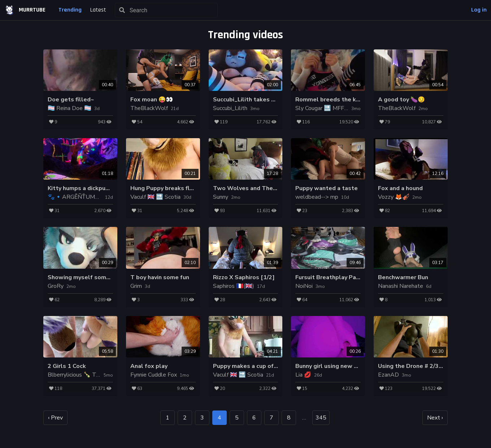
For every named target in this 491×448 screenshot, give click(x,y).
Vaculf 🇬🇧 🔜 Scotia (155, 197)
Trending (70, 10)
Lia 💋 (303, 375)
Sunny (221, 197)
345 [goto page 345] (321, 418)
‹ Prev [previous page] (55, 418)
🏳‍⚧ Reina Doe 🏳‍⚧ (69, 108)
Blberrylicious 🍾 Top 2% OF (85, 375)
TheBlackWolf (149, 108)
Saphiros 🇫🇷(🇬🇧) (234, 286)
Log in (479, 10)
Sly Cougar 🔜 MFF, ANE (327, 108)
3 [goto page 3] (202, 418)
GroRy (56, 286)
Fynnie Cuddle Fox (154, 375)
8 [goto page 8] (289, 418)
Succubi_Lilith (230, 108)
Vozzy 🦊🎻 (394, 197)
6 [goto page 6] (254, 418)
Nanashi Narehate (401, 286)
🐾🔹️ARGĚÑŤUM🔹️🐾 (79, 197)
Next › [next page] (435, 418)
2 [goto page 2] (185, 418)
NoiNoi (304, 286)
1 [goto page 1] (168, 418)
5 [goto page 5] (237, 418)
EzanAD (388, 375)
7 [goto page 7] (271, 418)
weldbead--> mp (317, 197)
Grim (136, 286)
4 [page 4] (220, 418)
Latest (98, 10)
